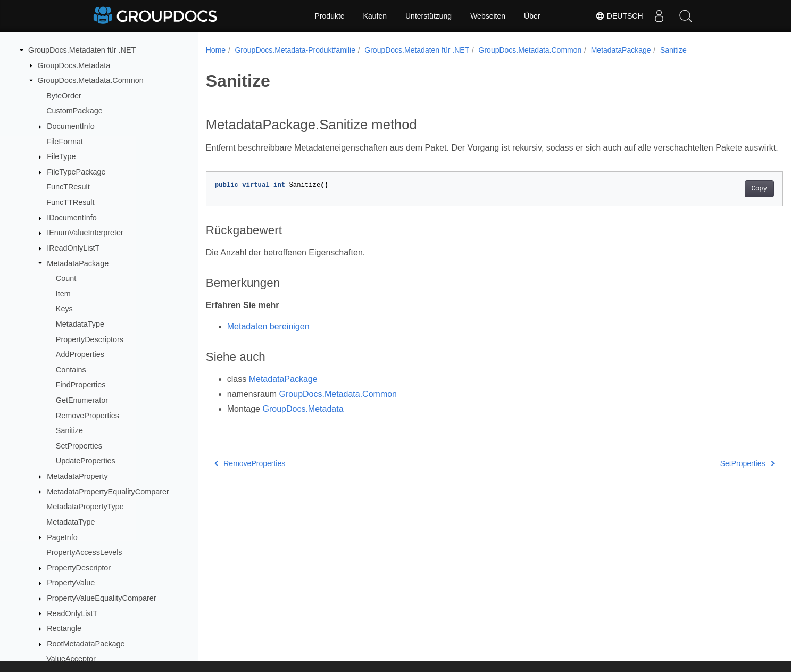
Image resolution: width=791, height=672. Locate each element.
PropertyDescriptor (79, 568)
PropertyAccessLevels (84, 552)
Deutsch (619, 16)
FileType (61, 156)
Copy (719, 202)
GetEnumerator (82, 400)
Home (216, 50)
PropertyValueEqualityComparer (101, 598)
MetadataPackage (78, 263)
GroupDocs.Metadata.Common (91, 80)
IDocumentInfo (72, 218)
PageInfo (62, 537)
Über (532, 16)
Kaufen (375, 16)
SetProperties (79, 446)
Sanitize (69, 430)
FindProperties (81, 385)
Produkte (330, 16)
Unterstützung (428, 16)
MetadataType (80, 324)
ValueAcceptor (71, 659)
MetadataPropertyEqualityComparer (108, 492)
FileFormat (65, 142)
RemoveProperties (88, 416)
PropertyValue (71, 583)
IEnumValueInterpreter (85, 233)
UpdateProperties (86, 461)
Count (66, 278)
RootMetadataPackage (86, 644)
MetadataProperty (77, 476)
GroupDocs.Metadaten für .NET (82, 50)
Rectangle (64, 628)
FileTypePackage (76, 172)
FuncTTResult (70, 202)
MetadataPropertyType (85, 507)
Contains (71, 370)
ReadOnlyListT (72, 613)
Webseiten (488, 16)
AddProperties (80, 354)
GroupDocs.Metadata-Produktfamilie (295, 50)
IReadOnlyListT (73, 248)
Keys (64, 309)
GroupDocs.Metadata (74, 65)
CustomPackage (74, 111)
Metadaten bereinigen (268, 339)
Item (63, 294)
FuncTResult (68, 187)
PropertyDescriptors (90, 339)
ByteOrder (64, 96)
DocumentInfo (71, 126)
